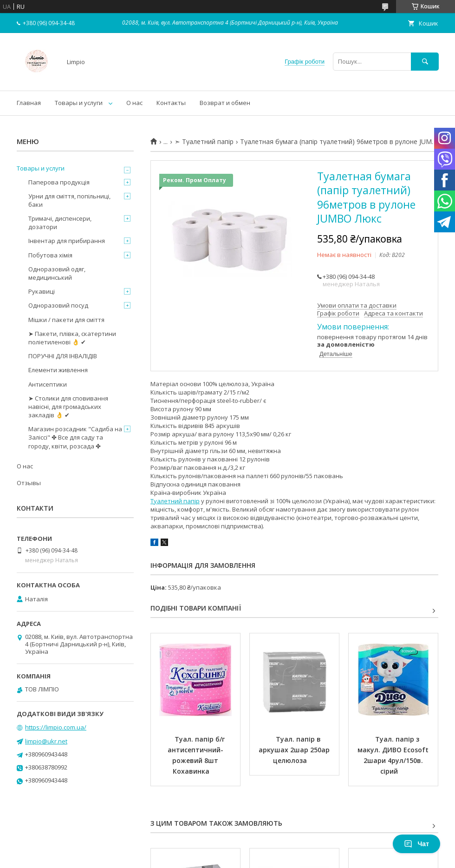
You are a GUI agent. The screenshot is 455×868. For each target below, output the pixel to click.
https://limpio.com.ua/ (56, 727)
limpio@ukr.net (46, 741)
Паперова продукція (59, 182)
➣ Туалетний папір (204, 142)
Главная (29, 103)
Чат (416, 844)
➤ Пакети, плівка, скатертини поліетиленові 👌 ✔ (72, 338)
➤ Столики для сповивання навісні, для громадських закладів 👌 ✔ (68, 407)
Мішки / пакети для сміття (66, 320)
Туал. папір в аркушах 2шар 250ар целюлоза (295, 750)
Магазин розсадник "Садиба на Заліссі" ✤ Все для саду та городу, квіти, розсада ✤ (75, 437)
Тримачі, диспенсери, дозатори (60, 223)
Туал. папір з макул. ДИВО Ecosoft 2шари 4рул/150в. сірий (394, 755)
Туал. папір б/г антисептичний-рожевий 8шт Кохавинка (197, 755)
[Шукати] (425, 62)
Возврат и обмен (225, 103)
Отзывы (29, 483)
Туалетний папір (175, 501)
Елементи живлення (58, 370)
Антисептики (48, 384)
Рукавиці (42, 291)
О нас (134, 103)
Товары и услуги (79, 103)
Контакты (171, 103)
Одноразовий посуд (58, 305)
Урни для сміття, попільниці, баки (69, 200)
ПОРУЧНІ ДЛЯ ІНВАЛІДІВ (63, 356)
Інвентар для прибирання (67, 241)
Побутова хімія (50, 255)
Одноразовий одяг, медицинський (57, 273)
